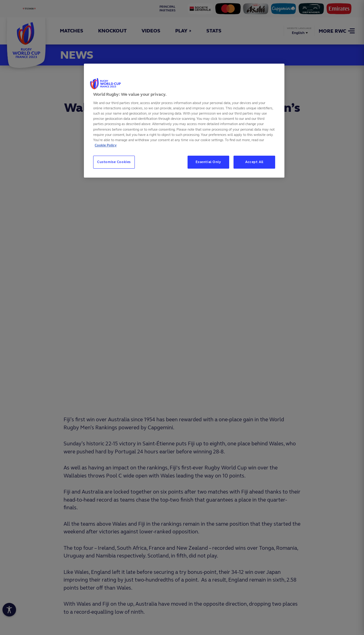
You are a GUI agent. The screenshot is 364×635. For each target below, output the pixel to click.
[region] (184, 121)
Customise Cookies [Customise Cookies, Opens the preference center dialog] (114, 162)
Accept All (254, 162)
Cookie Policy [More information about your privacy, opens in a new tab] (106, 145)
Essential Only (208, 162)
